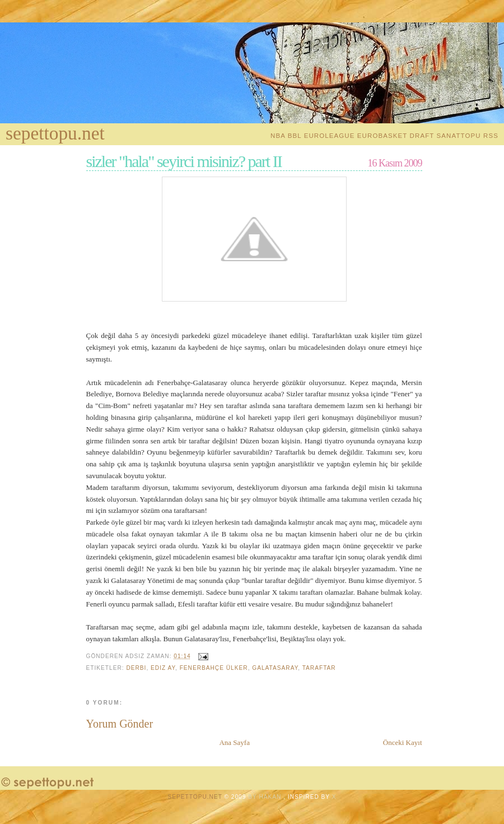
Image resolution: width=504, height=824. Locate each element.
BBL (295, 136)
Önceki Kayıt (403, 742)
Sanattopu (459, 136)
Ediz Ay (163, 668)
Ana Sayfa (234, 742)
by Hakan (266, 797)
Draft (422, 136)
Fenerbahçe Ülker (214, 668)
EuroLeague (330, 136)
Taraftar (319, 668)
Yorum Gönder (120, 724)
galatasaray (275, 668)
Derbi (136, 668)
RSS (491, 136)
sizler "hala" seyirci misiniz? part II (184, 161)
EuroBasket (382, 136)
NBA (278, 136)
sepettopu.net (55, 133)
